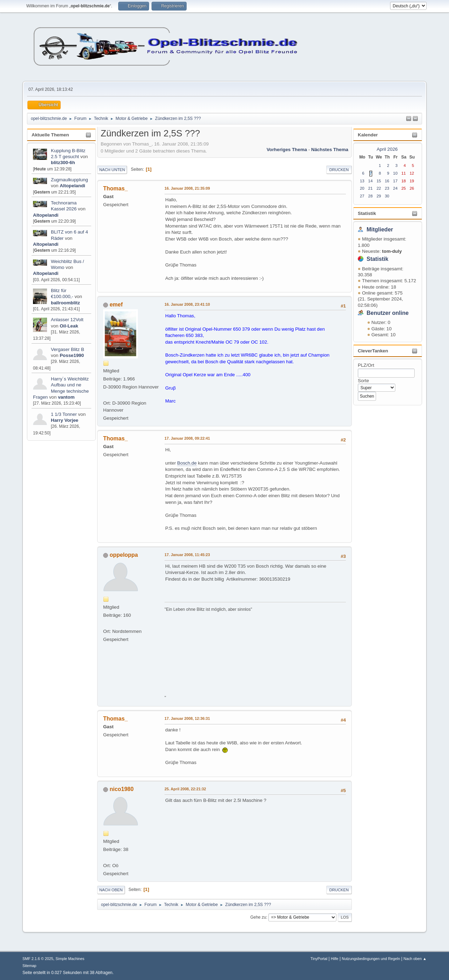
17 (396, 181)
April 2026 (387, 149)
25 (404, 188)
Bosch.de (187, 463)
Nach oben (111, 890)
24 (396, 188)
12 (412, 173)
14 (371, 181)
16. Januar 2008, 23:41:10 (187, 304)
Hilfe (335, 959)
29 (379, 196)
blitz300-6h (63, 163)
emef (116, 305)
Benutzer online (388, 313)
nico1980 (121, 789)
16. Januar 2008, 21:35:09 (187, 188)
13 (362, 181)
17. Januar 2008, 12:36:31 (187, 718)
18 (404, 181)
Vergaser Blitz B (68, 349)
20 (362, 188)
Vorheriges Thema (287, 150)
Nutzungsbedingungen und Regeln (371, 959)
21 (371, 188)
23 (387, 188)
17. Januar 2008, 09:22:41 (187, 438)
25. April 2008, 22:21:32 (185, 789)
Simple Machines (70, 959)
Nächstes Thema (330, 150)
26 (412, 188)
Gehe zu (258, 917)
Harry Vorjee (65, 420)
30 (387, 196)
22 (379, 188)
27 (362, 196)
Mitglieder (380, 229)
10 (396, 173)
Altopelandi (72, 186)
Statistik (367, 213)
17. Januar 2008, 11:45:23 (187, 555)
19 (412, 181)
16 (387, 181)
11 (404, 173)
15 (379, 181)
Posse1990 (72, 355)
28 (371, 196)
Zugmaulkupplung (69, 180)
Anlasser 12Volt (67, 320)
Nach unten (112, 170)
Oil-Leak (69, 326)
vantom (66, 397)
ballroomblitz (65, 303)
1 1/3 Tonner (65, 414)
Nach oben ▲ (415, 959)
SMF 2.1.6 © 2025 (38, 959)
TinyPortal (319, 959)
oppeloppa (124, 555)
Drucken (339, 170)
